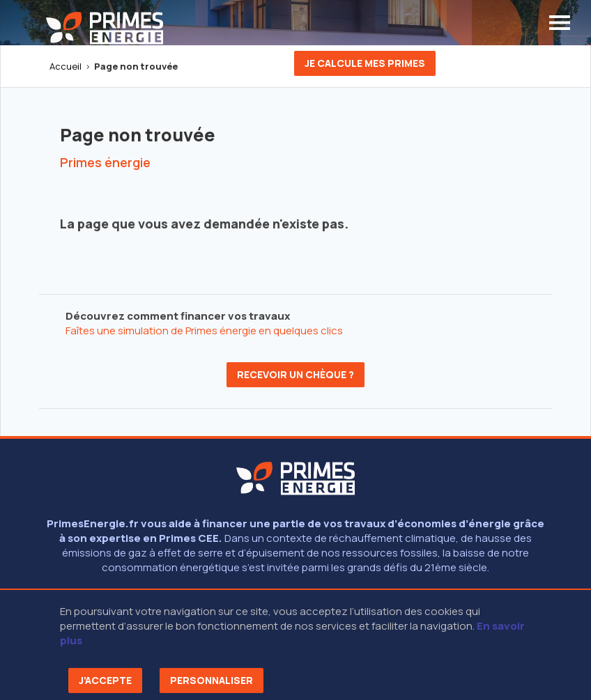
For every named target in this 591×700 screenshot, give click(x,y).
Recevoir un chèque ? (295, 374)
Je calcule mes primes (365, 63)
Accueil (66, 66)
